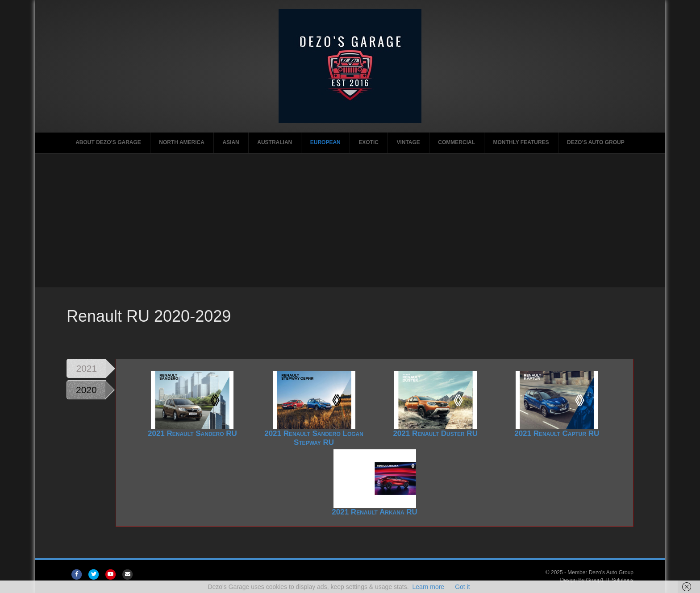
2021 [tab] (86, 368)
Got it (462, 587)
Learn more (429, 587)
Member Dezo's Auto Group (600, 572)
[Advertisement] (350, 220)
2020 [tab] (86, 390)
